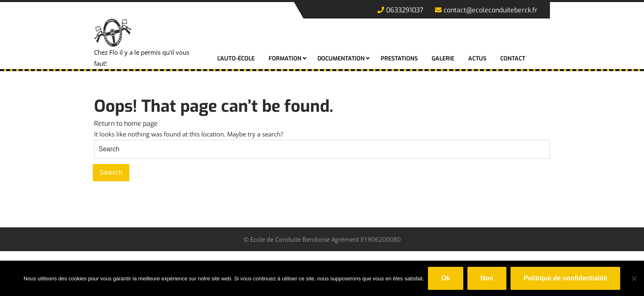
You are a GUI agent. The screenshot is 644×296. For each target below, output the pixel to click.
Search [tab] (111, 172)
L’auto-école (236, 59)
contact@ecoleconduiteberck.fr (486, 10)
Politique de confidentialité (566, 278)
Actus (477, 59)
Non (487, 278)
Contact (513, 59)
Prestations (399, 59)
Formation (285, 59)
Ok (445, 278)
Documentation (341, 59)
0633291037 (400, 10)
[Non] (634, 278)
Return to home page (126, 124)
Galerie (443, 59)
